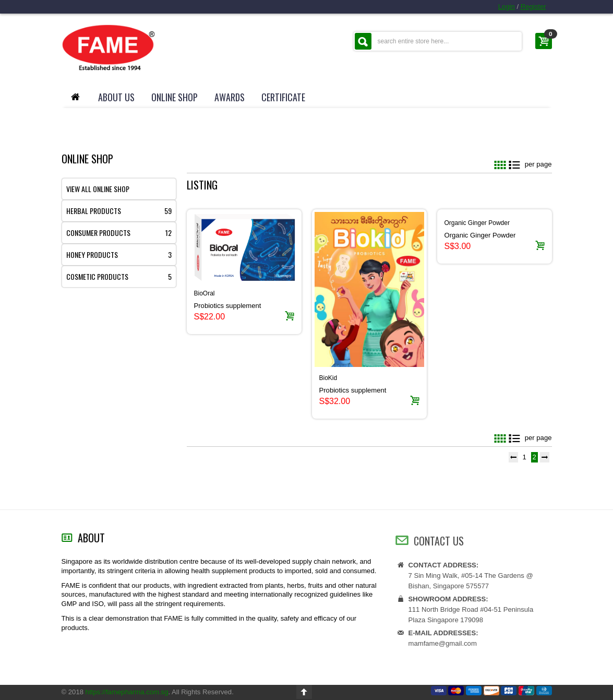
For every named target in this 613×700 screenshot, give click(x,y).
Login (507, 7)
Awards (230, 97)
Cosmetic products (119, 276)
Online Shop (175, 97)
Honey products (119, 254)
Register (533, 7)
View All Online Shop (98, 189)
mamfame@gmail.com (443, 649)
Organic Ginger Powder (477, 223)
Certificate (283, 97)
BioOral (205, 293)
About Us (116, 97)
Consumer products (119, 233)
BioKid (328, 378)
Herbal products (119, 211)
